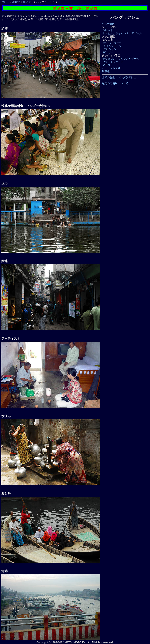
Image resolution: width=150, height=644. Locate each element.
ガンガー (108, 52)
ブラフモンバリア (113, 62)
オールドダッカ (112, 43)
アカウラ (108, 65)
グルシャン (110, 49)
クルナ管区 (108, 24)
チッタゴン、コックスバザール (121, 59)
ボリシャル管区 (111, 68)
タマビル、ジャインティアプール (122, 33)
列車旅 (106, 71)
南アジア (28, 2)
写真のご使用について (115, 83)
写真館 (16, 2)
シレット (108, 30)
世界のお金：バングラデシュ (119, 77)
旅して (5, 2)
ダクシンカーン (112, 46)
